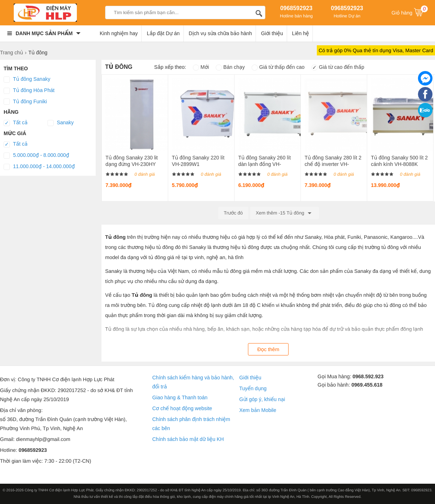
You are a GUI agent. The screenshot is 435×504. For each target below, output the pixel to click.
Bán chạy (230, 67)
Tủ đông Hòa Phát (29, 91)
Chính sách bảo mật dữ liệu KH (188, 439)
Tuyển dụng (253, 388)
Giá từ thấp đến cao (278, 67)
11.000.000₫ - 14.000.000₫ (39, 167)
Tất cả (16, 123)
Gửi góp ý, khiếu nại (262, 399)
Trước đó (233, 213)
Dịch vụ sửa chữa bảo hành (221, 33)
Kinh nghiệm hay (119, 33)
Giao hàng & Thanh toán (180, 397)
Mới (201, 67)
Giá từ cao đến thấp (338, 67)
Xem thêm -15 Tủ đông (284, 213)
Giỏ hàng (410, 12)
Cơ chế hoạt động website (182, 408)
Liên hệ (301, 33)
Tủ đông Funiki (25, 102)
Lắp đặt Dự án (163, 33)
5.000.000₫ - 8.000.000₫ (36, 155)
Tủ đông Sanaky (27, 79)
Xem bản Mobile (258, 410)
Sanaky (61, 123)
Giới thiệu (272, 33)
